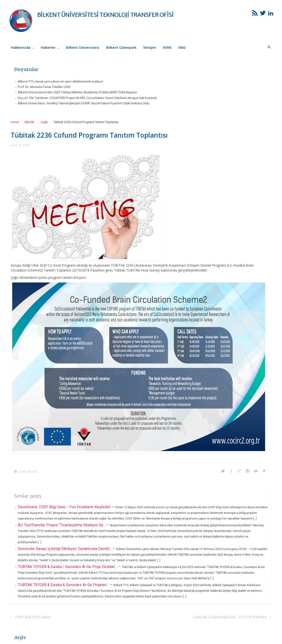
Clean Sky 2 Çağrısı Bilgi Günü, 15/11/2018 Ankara (230, 617)
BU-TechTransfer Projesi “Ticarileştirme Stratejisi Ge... (62, 525)
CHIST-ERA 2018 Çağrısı (33, 617)
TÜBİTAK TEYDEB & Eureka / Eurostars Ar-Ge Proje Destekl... (68, 567)
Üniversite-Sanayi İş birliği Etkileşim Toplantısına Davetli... (65, 549)
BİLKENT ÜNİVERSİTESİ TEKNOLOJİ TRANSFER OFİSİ (105, 15)
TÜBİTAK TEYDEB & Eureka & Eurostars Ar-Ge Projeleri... (64, 585)
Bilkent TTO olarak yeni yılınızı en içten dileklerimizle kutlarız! (61, 81)
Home (15, 122)
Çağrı (44, 122)
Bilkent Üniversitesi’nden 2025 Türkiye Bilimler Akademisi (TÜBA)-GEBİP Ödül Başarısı (77, 92)
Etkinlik (29, 122)
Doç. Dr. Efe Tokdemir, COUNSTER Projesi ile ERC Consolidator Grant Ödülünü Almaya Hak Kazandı (87, 98)
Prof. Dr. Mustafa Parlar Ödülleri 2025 (44, 87)
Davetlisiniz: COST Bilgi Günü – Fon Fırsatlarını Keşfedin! (65, 507)
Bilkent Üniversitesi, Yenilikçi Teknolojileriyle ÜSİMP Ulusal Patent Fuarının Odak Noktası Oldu (84, 103)
